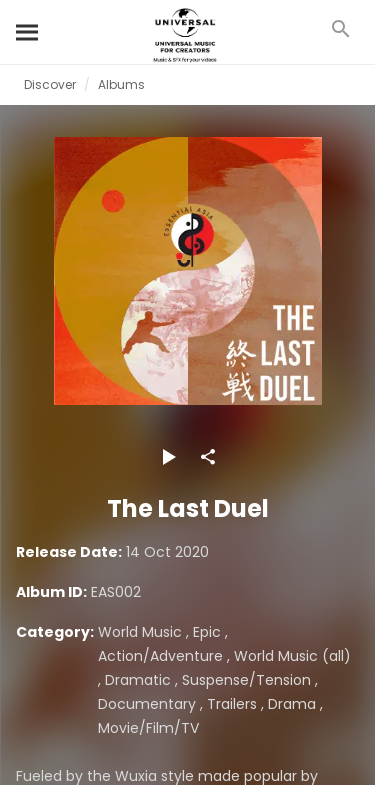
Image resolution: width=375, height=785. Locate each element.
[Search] (28, 32)
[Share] (208, 457)
